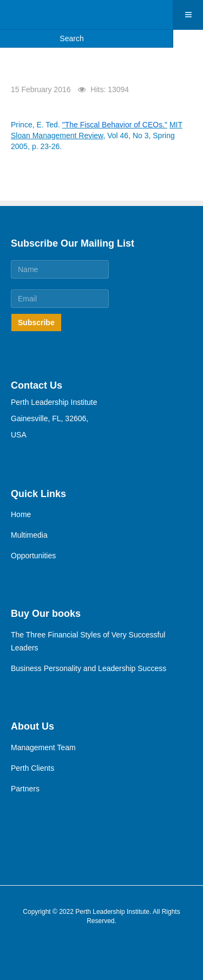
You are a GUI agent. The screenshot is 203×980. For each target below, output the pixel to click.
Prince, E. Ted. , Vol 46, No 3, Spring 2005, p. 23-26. (97, 136)
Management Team (43, 747)
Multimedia (29, 535)
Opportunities (33, 556)
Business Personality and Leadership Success (89, 668)
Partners (25, 789)
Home (21, 514)
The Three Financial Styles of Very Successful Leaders (88, 641)
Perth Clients (32, 768)
